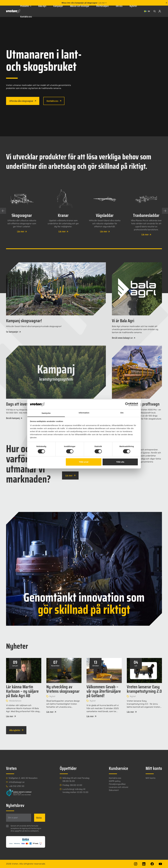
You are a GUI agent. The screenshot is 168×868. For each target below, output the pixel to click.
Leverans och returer (119, 787)
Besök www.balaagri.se (123, 338)
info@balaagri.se (17, 782)
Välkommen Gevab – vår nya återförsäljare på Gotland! (104, 691)
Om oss (119, 6)
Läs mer (102, 3)
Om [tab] (122, 413)
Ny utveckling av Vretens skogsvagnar (63, 689)
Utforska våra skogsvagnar (23, 101)
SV (147, 11)
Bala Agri (42, 6)
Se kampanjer (13, 332)
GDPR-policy (115, 781)
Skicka (39, 818)
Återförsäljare (103, 6)
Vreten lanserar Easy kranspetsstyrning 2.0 (144, 689)
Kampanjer (58, 6)
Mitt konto (151, 778)
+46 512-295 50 (17, 786)
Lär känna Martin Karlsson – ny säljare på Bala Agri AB (22, 691)
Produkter (26, 6)
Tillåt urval (84, 462)
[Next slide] (165, 211)
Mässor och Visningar (80, 6)
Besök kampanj (14, 418)
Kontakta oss (26, 17)
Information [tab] (84, 413)
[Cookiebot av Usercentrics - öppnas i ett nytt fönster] (127, 404)
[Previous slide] (3, 211)
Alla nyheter (16, 730)
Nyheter (133, 6)
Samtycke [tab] (46, 413)
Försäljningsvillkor (117, 784)
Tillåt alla (120, 462)
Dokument (114, 790)
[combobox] (147, 11)
